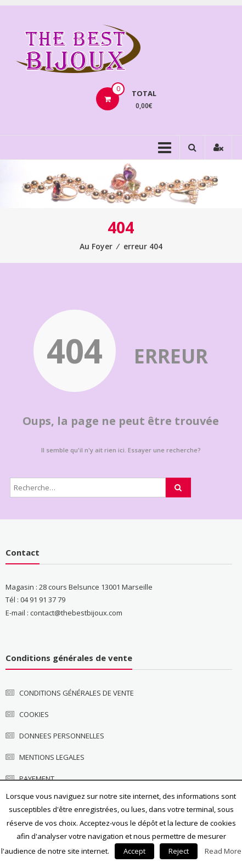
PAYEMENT (37, 779)
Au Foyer (96, 246)
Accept (134, 851)
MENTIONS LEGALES (52, 757)
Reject (179, 851)
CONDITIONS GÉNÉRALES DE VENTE (77, 693)
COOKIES (34, 714)
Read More (223, 851)
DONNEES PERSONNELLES (62, 736)
